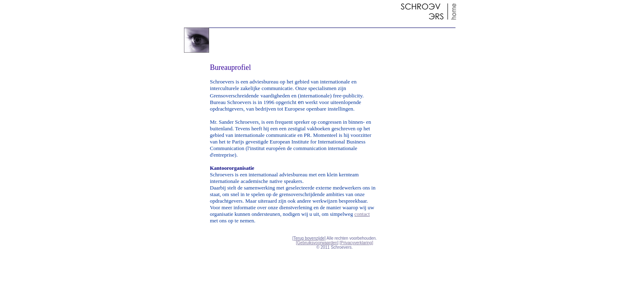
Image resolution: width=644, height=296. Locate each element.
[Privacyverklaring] (356, 243)
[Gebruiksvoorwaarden (317, 243)
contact (362, 214)
